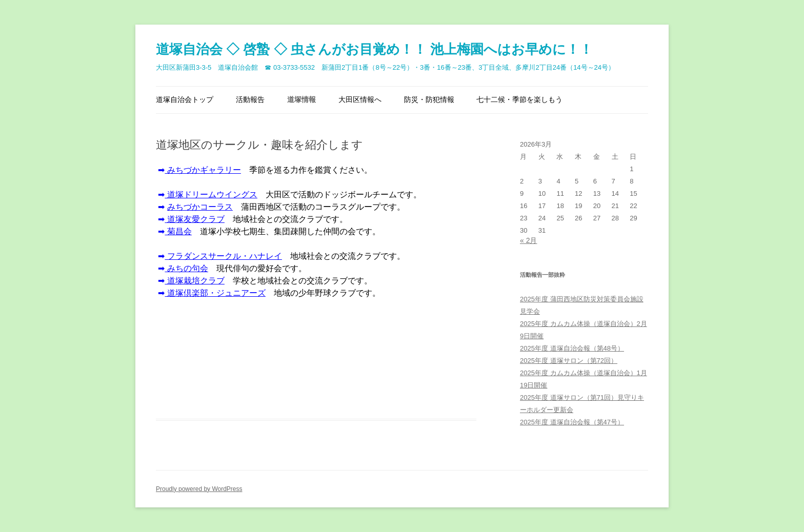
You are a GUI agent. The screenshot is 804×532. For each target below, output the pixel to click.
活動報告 (250, 99)
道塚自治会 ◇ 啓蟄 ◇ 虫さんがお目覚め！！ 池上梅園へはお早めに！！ (374, 49)
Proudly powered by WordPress (199, 489)
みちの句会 (186, 268)
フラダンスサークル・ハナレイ (223, 256)
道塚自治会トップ (185, 99)
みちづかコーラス (200, 207)
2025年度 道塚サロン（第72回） (569, 361)
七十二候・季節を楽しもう (519, 99)
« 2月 (528, 240)
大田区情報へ (360, 99)
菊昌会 (178, 231)
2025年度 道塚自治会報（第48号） (572, 348)
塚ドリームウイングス (211, 195)
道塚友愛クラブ (194, 219)
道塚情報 (301, 99)
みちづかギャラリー (203, 170)
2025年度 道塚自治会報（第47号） (572, 422)
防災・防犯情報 (429, 99)
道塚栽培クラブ (194, 281)
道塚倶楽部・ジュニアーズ (215, 293)
